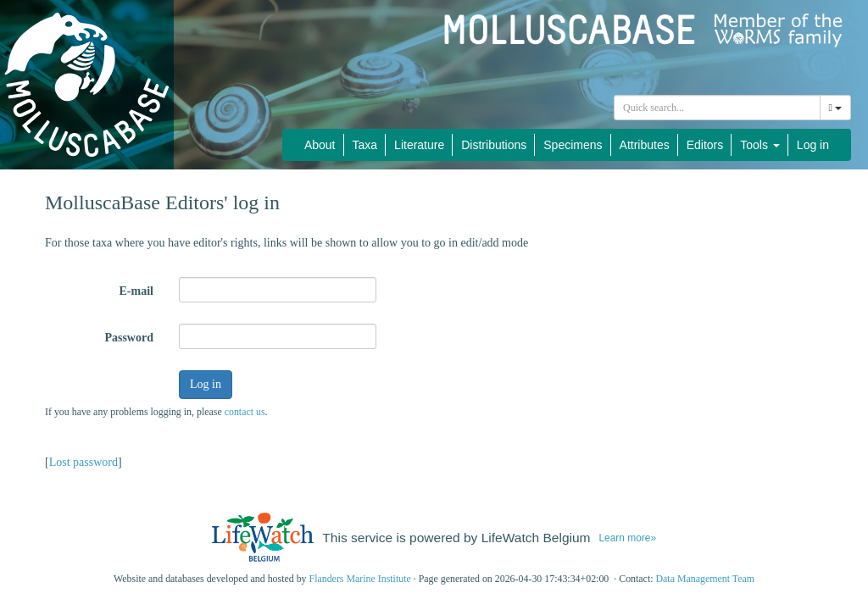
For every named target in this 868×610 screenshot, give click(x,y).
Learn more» (627, 538)
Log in (813, 145)
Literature (419, 145)
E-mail (136, 291)
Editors (705, 145)
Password (129, 338)
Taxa (365, 145)
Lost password (83, 462)
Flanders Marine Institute (360, 579)
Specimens (573, 145)
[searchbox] (717, 108)
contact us (245, 412)
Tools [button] (760, 145)
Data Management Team (705, 579)
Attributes (645, 145)
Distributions (494, 145)
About (320, 145)
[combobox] (717, 108)
